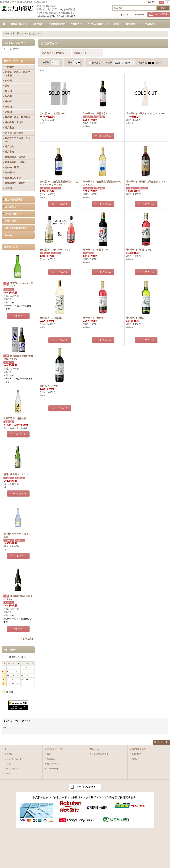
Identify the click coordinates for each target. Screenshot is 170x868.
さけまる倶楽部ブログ (16, 228)
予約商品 (10, 67)
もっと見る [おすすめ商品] (28, 639)
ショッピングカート (13, 759)
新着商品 (51, 759)
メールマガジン (13, 214)
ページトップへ (163, 742)
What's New (95, 749)
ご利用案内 (10, 207)
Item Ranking (53, 769)
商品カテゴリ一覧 (55, 749)
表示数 (46, 63)
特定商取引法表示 (14, 200)
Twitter (8, 235)
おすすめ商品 (53, 764)
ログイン (127, 15)
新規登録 (140, 15)
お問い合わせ (12, 221)
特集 (49, 754)
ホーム (7, 749)
